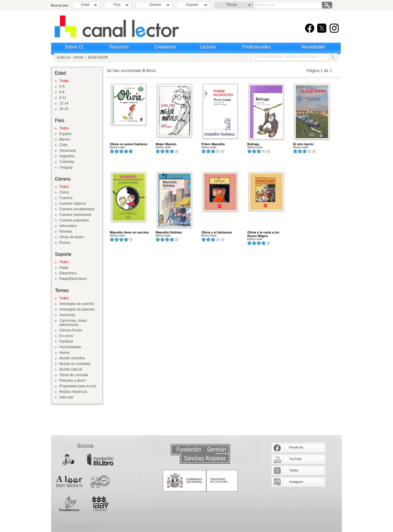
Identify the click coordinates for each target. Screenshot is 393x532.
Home (78, 57)
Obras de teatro (72, 237)
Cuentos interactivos (75, 215)
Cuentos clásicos (73, 204)
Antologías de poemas (77, 309)
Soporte (192, 5)
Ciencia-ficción (71, 330)
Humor (65, 353)
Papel (64, 268)
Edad (85, 5)
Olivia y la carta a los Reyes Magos (263, 234)
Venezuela (68, 151)
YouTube (295, 459)
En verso (66, 336)
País (117, 5)
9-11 (63, 98)
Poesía (65, 243)
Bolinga (253, 144)
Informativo (68, 226)
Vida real (66, 397)
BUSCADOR (98, 57)
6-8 (62, 92)
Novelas (66, 231)
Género (154, 5)
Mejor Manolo (166, 144)
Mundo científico (72, 358)
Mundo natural (71, 369)
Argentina (67, 156)
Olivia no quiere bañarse (129, 144)
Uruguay (66, 167)
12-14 (64, 103)
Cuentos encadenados (77, 209)
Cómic (64, 192)
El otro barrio (303, 144)
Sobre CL (75, 47)
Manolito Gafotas (169, 232)
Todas (64, 81)
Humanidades (70, 347)
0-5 (62, 86)
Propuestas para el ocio (78, 386)
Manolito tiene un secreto (129, 232)
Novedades (314, 47)
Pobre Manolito (213, 144)
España (65, 134)
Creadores (166, 47)
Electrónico (68, 273)
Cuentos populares (74, 220)
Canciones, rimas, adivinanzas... (73, 323)
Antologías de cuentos (77, 304)
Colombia (67, 162)
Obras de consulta (74, 375)
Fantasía (66, 341)
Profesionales (257, 47)
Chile (63, 145)
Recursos (119, 47)
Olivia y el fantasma (217, 232)
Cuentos (66, 198)
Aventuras (67, 315)
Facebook (296, 447)
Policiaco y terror (72, 381)
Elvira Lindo (117, 147)
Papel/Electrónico (73, 279)
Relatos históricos (73, 392)
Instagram (296, 482)
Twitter (294, 470)
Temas (232, 5)
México (65, 139)
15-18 (64, 109)
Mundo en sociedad (75, 364)
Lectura (208, 47)
